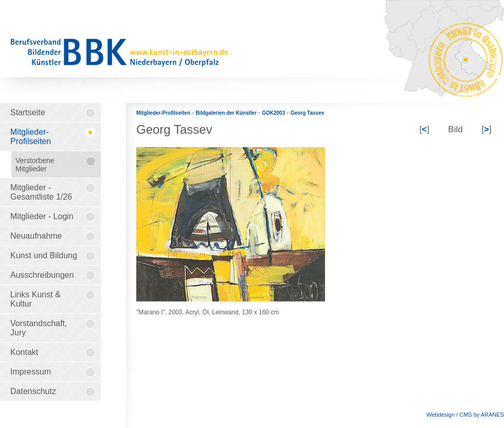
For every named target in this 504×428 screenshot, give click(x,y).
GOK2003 (273, 113)
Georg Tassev (307, 113)
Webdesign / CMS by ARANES (465, 415)
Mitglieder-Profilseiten (164, 113)
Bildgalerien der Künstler (227, 113)
